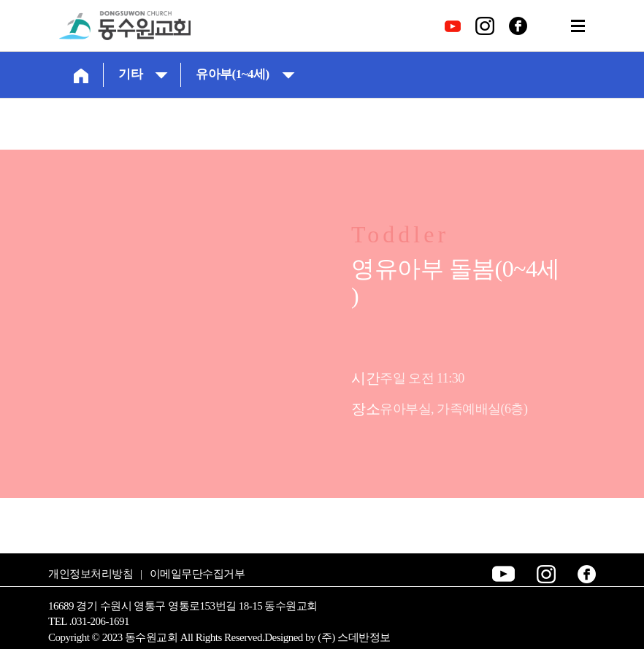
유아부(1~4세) (245, 74)
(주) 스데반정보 (354, 637)
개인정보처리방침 (91, 574)
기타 (143, 74)
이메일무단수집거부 (198, 574)
